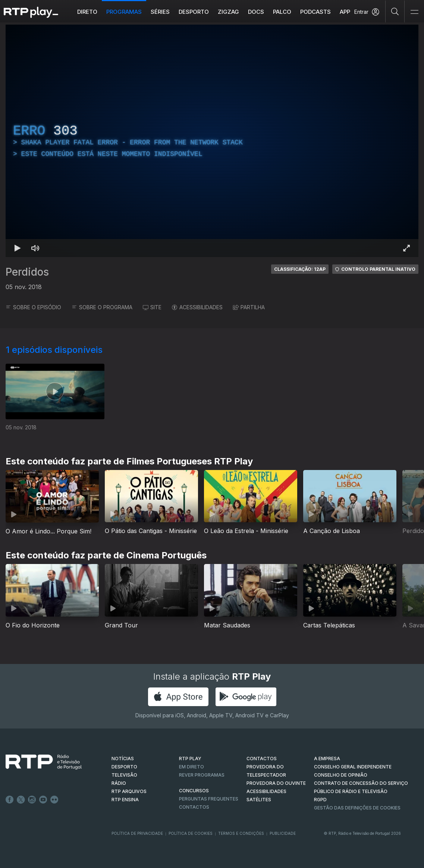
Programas (124, 12)
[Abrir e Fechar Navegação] (414, 12)
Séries (160, 12)
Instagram (32, 800)
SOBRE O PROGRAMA (102, 307)
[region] (212, 141)
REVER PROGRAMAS (202, 775)
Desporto (194, 12)
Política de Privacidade (137, 833)
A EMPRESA (327, 759)
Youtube (43, 800)
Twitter (21, 800)
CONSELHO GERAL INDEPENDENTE (353, 767)
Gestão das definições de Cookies (357, 808)
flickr (54, 800)
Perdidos (27, 272)
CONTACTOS (262, 759)
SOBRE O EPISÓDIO (33, 307)
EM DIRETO (191, 767)
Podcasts (315, 12)
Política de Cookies (191, 833)
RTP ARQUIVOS (129, 791)
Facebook (10, 800)
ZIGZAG (228, 12)
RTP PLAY (190, 759)
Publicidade (283, 833)
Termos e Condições (241, 833)
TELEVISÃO (124, 775)
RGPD (320, 800)
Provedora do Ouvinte (276, 783)
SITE (152, 307)
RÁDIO (119, 783)
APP (345, 12)
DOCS (256, 12)
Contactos (194, 807)
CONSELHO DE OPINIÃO (341, 775)
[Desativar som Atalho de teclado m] (35, 248)
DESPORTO (124, 767)
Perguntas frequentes (209, 799)
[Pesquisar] (395, 11)
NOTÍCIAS (123, 759)
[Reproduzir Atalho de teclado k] (18, 248)
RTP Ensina (125, 800)
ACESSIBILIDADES (197, 307)
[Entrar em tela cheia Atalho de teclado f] (406, 248)
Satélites (259, 800)
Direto (87, 12)
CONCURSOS (194, 791)
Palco (282, 12)
